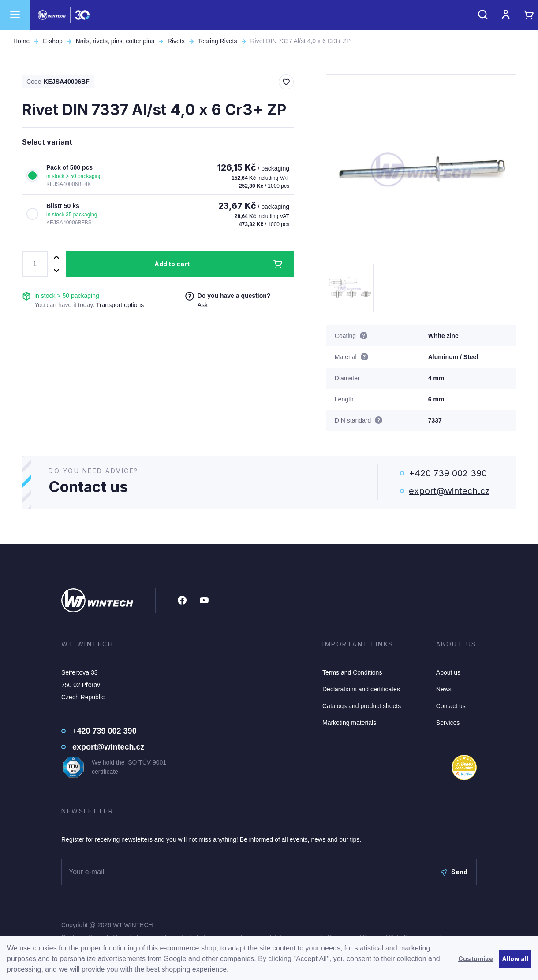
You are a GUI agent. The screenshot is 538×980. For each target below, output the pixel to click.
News (444, 689)
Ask (203, 305)
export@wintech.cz (449, 491)
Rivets (176, 41)
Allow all (515, 959)
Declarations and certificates (361, 689)
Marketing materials (349, 723)
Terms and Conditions (352, 672)
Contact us (451, 706)
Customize (476, 959)
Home (21, 41)
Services (448, 723)
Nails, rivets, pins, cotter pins (115, 41)
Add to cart (172, 264)
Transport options (120, 305)
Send (454, 872)
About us (448, 672)
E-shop (52, 41)
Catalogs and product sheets (362, 706)
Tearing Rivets (218, 41)
